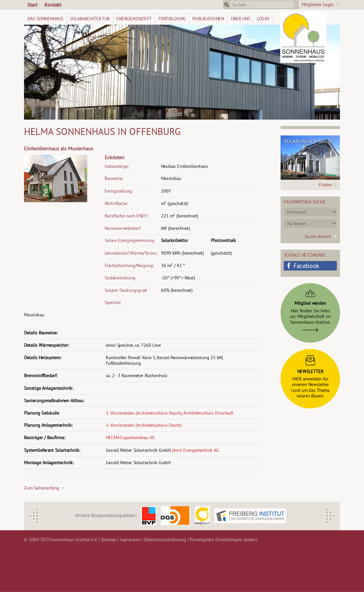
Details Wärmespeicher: (47, 345)
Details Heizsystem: (42, 358)
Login (263, 19)
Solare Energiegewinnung (130, 241)
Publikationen (208, 19)
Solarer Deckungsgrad (126, 290)
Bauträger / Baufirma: (45, 438)
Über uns (241, 19)
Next (330, 516)
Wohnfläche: (116, 203)
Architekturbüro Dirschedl (208, 413)
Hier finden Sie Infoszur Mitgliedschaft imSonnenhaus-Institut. (310, 309)
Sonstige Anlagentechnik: (49, 388)
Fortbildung (172, 19)
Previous (34, 516)
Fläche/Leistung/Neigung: (129, 265)
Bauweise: (114, 179)
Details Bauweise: (41, 333)
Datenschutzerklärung (165, 539)
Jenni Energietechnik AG (196, 450)
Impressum (130, 539)
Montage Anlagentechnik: (49, 463)
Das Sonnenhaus (45, 19)
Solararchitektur (90, 19)
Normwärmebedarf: (123, 228)
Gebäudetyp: (117, 166)
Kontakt (53, 5)
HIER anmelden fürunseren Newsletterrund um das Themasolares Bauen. (310, 375)
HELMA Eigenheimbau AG (130, 438)
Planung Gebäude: (42, 413)
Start (32, 5)
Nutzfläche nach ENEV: (126, 216)
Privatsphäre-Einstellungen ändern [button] (223, 539)
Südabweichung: (120, 278)
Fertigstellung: (119, 191)
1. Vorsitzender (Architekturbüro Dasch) (144, 413)
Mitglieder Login (318, 4)
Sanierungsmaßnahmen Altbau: (54, 401)
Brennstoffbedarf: (41, 376)
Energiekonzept (134, 19)
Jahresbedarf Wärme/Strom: (131, 253)
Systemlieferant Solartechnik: (52, 450)
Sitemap (108, 539)
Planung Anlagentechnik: (48, 425)
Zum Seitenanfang (42, 488)
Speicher (113, 303)
